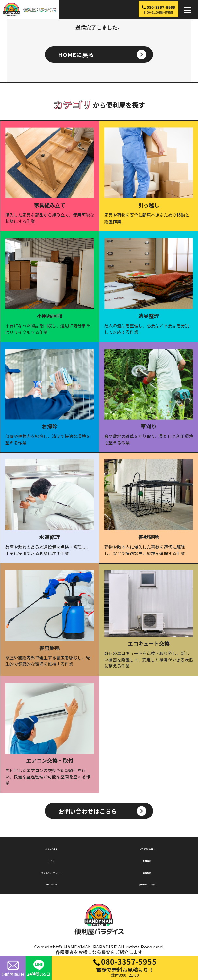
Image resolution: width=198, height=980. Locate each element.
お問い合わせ (51, 883)
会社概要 (147, 872)
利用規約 (147, 860)
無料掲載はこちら (147, 883)
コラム (51, 860)
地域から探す (51, 848)
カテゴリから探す (147, 848)
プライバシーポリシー (51, 872)
